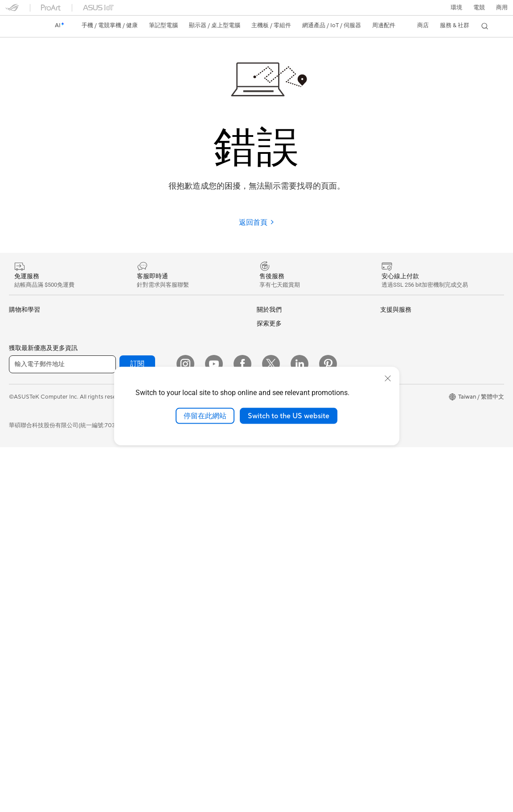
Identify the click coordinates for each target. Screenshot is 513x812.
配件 (15, 566)
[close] (388, 378)
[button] (479, 8)
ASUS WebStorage (282, 450)
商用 (15, 382)
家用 (15, 367)
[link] (21, 26)
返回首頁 (257, 223)
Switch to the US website (289, 416)
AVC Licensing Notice (409, 463)
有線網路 (143, 451)
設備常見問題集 (277, 688)
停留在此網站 (205, 416)
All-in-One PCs (28, 496)
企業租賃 (268, 632)
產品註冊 (268, 561)
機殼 (15, 638)
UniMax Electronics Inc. (288, 463)
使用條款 (152, 761)
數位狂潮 (392, 449)
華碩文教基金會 (277, 477)
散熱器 (18, 652)
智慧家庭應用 (148, 522)
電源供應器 (23, 666)
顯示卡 (18, 623)
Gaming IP (145, 679)
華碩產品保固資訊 (280, 575)
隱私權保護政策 (194, 761)
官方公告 (268, 338)
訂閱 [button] (137, 729)
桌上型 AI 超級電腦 (156, 494)
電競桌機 (21, 524)
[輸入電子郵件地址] (62, 729)
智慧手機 (21, 338)
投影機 (18, 482)
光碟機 (140, 324)
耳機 (137, 580)
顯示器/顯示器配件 (33, 468)
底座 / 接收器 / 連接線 (159, 651)
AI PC (388, 365)
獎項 (263, 352)
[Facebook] (242, 729)
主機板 (18, 609)
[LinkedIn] (300, 729)
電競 (15, 425)
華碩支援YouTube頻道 (285, 618)
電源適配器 (146, 637)
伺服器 (140, 508)
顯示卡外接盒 (148, 352)
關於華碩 (268, 324)
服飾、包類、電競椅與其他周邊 (172, 608)
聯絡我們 (268, 589)
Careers (267, 504)
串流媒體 (143, 594)
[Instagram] (185, 729)
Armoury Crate (400, 490)
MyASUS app (275, 660)
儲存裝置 (143, 338)
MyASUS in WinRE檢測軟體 (293, 674)
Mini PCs (21, 538)
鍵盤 (137, 551)
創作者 (18, 396)
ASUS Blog (395, 476)
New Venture (274, 491)
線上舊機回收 (274, 646)
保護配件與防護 (151, 622)
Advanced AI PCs (403, 378)
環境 (456, 8)
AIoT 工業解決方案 (155, 479)
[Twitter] (271, 729)
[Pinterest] (328, 729)
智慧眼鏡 (21, 580)
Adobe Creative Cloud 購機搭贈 (422, 435)
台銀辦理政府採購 (32, 439)
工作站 (18, 552)
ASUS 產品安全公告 (283, 603)
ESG (386, 323)
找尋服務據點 (274, 546)
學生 (15, 410)
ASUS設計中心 (400, 392)
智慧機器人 (146, 465)
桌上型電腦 (23, 510)
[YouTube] (214, 729)
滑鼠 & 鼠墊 (146, 565)
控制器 (140, 665)
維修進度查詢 (274, 532)
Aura (386, 503)
